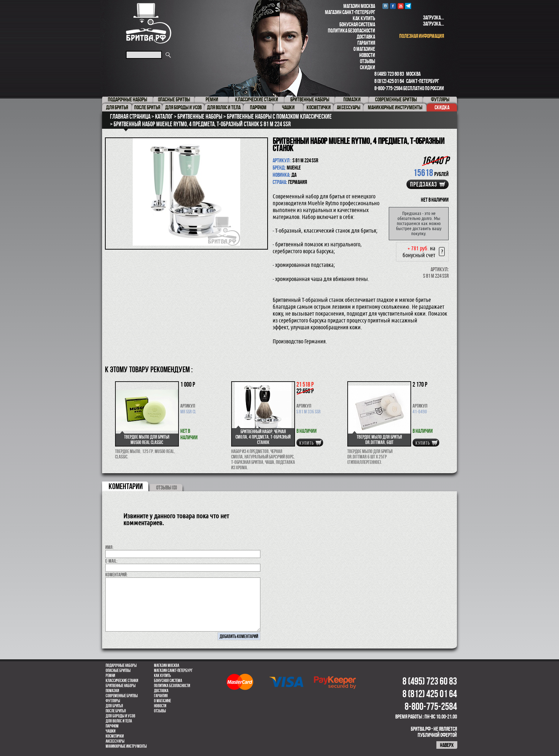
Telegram (408, 6)
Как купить (364, 18)
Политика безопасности (351, 30)
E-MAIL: (111, 561)
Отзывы (367, 61)
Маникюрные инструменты (126, 746)
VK (385, 6)
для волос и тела (119, 721)
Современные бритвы (122, 696)
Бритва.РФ (149, 23)
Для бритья (114, 706)
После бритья (116, 711)
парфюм (112, 726)
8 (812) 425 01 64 (389, 81)
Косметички (115, 736)
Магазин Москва (359, 6)
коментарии (126, 486)
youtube (400, 6)
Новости (367, 55)
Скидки (367, 67)
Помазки (112, 691)
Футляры (113, 701)
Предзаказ (424, 184)
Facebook (393, 6)
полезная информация (422, 36)
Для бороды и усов (120, 716)
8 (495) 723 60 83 (389, 74)
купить (307, 443)
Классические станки (122, 681)
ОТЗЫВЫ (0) (167, 487)
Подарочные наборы (121, 665)
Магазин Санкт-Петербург (350, 12)
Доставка (366, 37)
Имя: (109, 547)
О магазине (364, 49)
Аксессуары (115, 741)
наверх (447, 745)
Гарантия (366, 43)
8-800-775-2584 (388, 88)
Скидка (442, 107)
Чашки (111, 731)
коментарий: (116, 575)
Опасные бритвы (118, 671)
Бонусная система (357, 24)
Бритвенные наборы (121, 686)
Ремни (110, 676)
